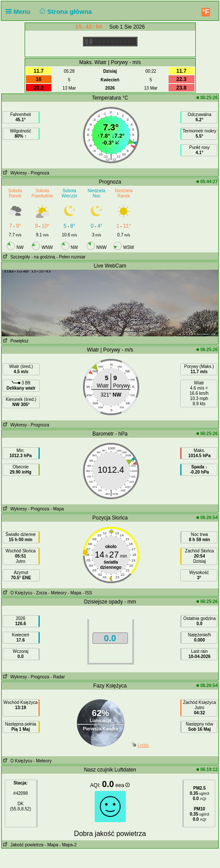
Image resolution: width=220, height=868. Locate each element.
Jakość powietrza (23, 845)
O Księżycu (17, 593)
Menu (20, 11)
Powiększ (15, 341)
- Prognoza (39, 173)
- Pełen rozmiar (71, 257)
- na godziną (43, 257)
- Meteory (57, 593)
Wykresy (14, 173)
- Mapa (57, 509)
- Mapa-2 (68, 845)
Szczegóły (16, 257)
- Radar (58, 677)
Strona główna (65, 11)
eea (123, 785)
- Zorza (40, 593)
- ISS (87, 593)
